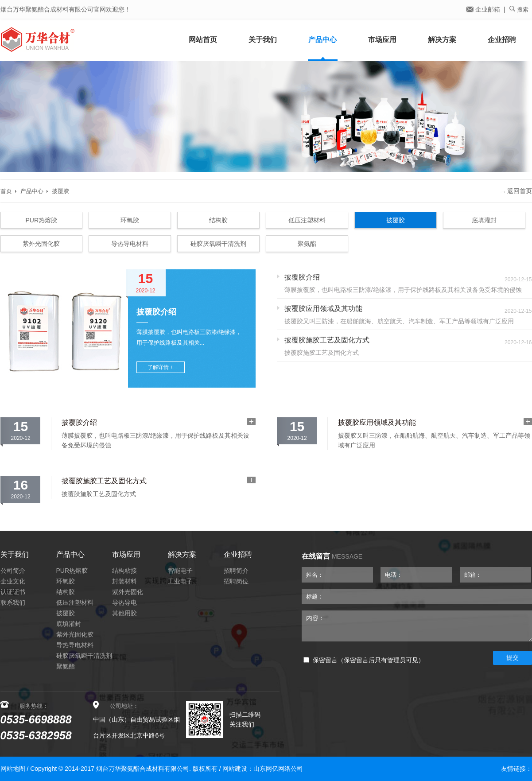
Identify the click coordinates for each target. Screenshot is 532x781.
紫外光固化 (128, 592)
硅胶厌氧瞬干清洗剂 (218, 244)
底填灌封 (484, 220)
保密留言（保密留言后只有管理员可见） (364, 660)
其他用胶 (124, 613)
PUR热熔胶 (42, 220)
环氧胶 (130, 220)
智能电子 (180, 571)
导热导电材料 (130, 244)
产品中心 (322, 40)
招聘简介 (236, 571)
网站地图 (13, 769)
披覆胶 (60, 191)
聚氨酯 (307, 244)
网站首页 (203, 40)
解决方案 (442, 40)
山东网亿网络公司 (278, 769)
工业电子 (180, 581)
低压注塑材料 (307, 220)
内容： (417, 626)
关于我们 (263, 40)
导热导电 (124, 602)
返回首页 (516, 191)
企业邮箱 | (485, 9)
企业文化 (13, 581)
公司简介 (13, 571)
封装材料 (124, 581)
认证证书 (13, 592)
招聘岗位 (236, 581)
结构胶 (218, 220)
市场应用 (382, 40)
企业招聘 (502, 40)
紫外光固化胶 (41, 244)
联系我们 (13, 602)
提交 (513, 657)
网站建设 (235, 769)
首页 (6, 191)
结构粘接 (124, 571)
